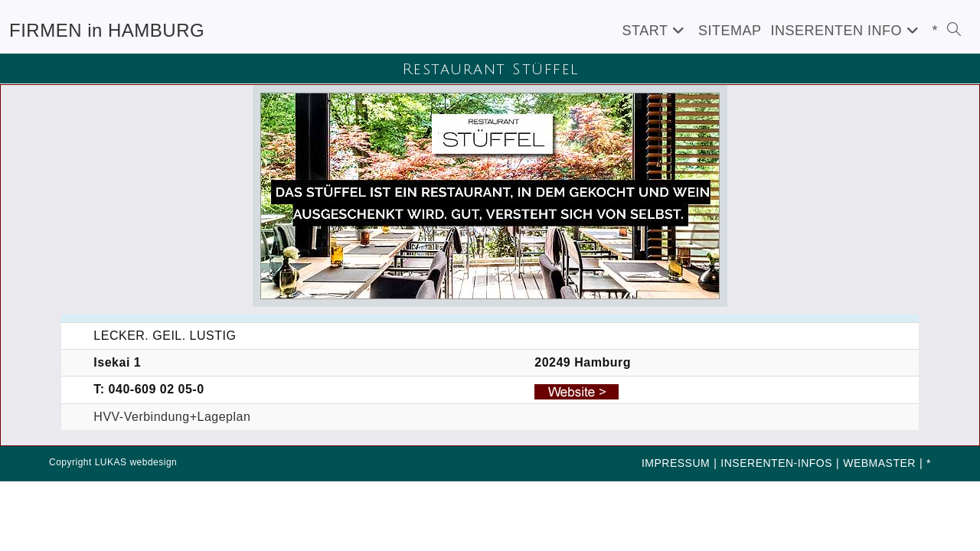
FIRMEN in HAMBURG (107, 30)
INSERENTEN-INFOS (776, 463)
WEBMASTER (879, 463)
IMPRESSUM (676, 463)
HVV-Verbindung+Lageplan (172, 417)
